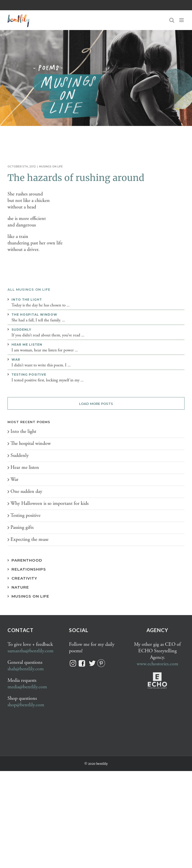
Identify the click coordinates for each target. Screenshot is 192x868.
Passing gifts (22, 527)
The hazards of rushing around (76, 178)
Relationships (29, 569)
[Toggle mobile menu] (182, 20)
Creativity (24, 578)
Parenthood (27, 560)
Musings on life (51, 167)
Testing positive (29, 375)
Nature (20, 587)
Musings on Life (30, 596)
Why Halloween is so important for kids (49, 503)
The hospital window (34, 315)
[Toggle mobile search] (172, 20)
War (16, 360)
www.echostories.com (157, 664)
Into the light (27, 300)
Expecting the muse (29, 539)
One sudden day (26, 491)
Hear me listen (27, 345)
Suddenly (21, 330)
